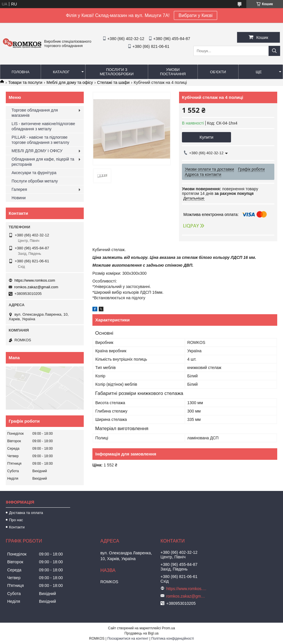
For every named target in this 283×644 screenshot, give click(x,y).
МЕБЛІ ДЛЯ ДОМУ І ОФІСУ (37, 151)
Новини (19, 198)
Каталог (61, 72)
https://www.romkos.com (35, 280)
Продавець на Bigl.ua (141, 633)
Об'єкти (218, 72)
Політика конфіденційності (173, 639)
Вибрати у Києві (196, 15)
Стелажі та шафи (113, 82)
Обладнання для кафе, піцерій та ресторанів (43, 162)
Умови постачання (173, 72)
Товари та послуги (25, 82)
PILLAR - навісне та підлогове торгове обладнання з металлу (40, 140)
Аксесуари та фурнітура (34, 173)
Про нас (16, 520)
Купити (206, 137)
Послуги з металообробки (117, 72)
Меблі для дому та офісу (70, 82)
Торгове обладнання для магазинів (35, 113)
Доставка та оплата (26, 513)
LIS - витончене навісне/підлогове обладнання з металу (43, 126)
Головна (21, 72)
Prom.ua (169, 628)
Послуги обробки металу (35, 181)
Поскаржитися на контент (128, 639)
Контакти (17, 527)
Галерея (19, 189)
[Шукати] (274, 51)
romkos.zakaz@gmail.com (36, 287)
